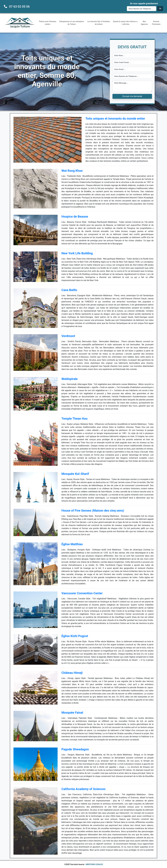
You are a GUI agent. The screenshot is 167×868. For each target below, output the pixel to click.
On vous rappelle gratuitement (144, 4)
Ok (160, 9)
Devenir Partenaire (156, 23)
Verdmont (68, 336)
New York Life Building (77, 253)
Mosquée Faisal (72, 713)
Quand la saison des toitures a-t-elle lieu (126, 23)
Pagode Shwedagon (75, 749)
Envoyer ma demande (132, 96)
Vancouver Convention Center (82, 593)
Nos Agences (144, 23)
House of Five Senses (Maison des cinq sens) (93, 511)
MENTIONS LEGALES (94, 864)
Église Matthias (72, 544)
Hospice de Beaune (75, 217)
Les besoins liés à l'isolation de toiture (99, 23)
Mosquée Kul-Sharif (75, 474)
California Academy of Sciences (83, 789)
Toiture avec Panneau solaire (48, 23)
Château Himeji (72, 673)
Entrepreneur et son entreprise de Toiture (72, 23)
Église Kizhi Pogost (75, 636)
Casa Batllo (69, 290)
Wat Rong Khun (72, 171)
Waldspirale (70, 379)
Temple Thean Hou (74, 419)
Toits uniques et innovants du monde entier (115, 119)
